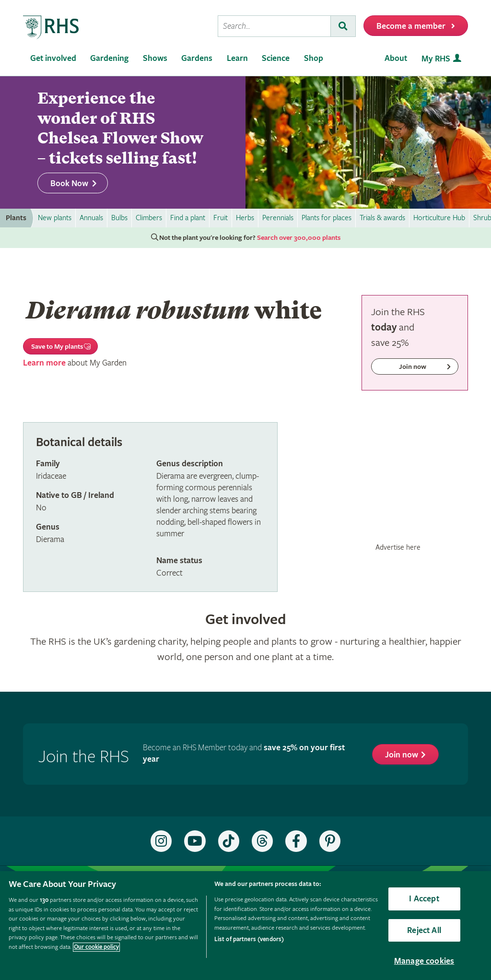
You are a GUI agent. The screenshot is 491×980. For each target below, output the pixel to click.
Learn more (44, 363)
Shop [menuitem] (314, 58)
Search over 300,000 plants (299, 238)
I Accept (424, 899)
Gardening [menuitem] (109, 58)
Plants (16, 218)
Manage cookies (424, 961)
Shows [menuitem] (155, 58)
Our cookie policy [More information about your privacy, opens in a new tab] (96, 947)
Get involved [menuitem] (53, 58)
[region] (245, 926)
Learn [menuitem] (237, 58)
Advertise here (398, 547)
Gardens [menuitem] (197, 58)
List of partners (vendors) (249, 939)
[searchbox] (274, 26)
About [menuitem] (396, 58)
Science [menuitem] (276, 58)
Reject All (424, 930)
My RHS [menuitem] (436, 59)
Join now (402, 755)
